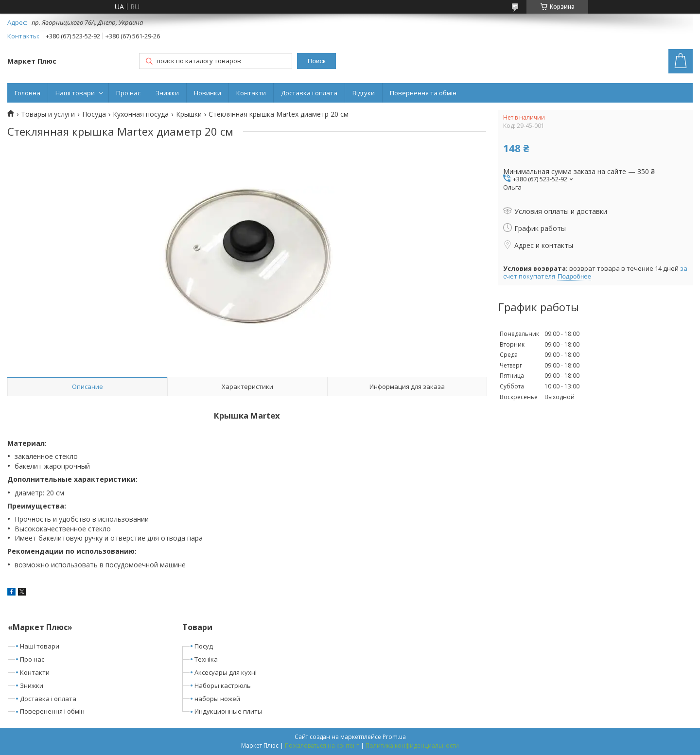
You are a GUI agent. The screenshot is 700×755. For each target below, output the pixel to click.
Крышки (189, 114)
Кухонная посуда (141, 114)
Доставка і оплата (309, 93)
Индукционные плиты (228, 711)
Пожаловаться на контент (322, 746)
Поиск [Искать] (317, 61)
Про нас (128, 93)
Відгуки (364, 93)
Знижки (167, 93)
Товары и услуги (48, 114)
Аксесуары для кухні (226, 672)
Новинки (208, 93)
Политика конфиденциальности (412, 746)
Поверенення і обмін (52, 711)
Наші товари (75, 93)
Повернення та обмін (423, 93)
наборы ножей (217, 699)
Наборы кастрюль (223, 685)
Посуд (204, 646)
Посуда (94, 114)
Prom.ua (394, 737)
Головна (27, 93)
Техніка (206, 659)
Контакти (251, 93)
